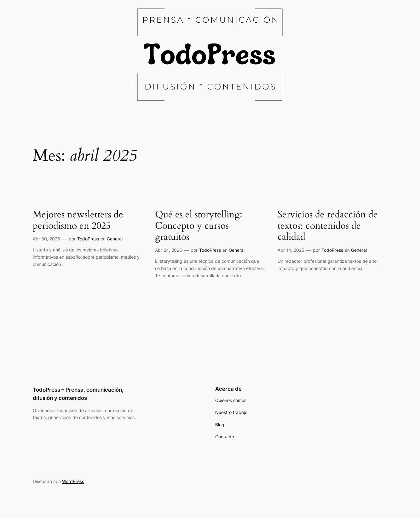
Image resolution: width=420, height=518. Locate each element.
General (115, 239)
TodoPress (88, 239)
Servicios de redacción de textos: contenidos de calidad (328, 226)
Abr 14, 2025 (291, 250)
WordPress (73, 481)
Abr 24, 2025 (169, 250)
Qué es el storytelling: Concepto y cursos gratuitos (199, 226)
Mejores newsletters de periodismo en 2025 (78, 220)
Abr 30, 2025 (46, 239)
